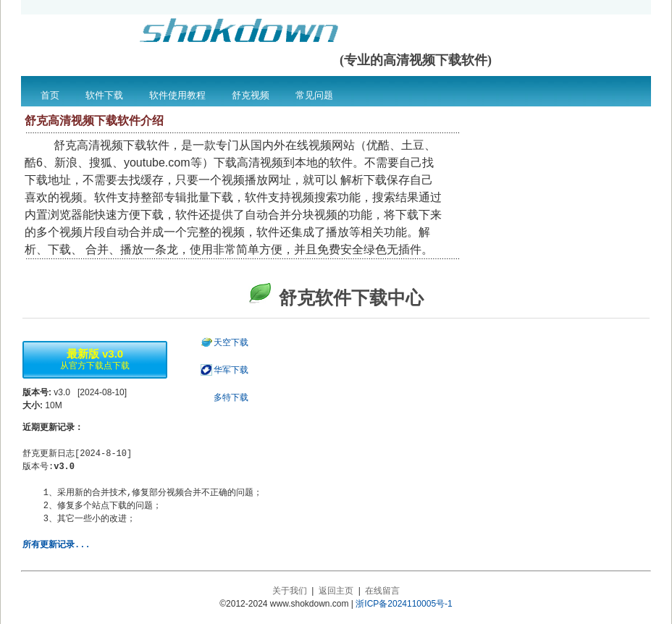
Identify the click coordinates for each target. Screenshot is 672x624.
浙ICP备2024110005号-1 (404, 604)
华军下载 (231, 370)
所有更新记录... (56, 545)
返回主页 (336, 591)
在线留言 (382, 591)
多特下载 (231, 397)
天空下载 (231, 342)
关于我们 (290, 591)
